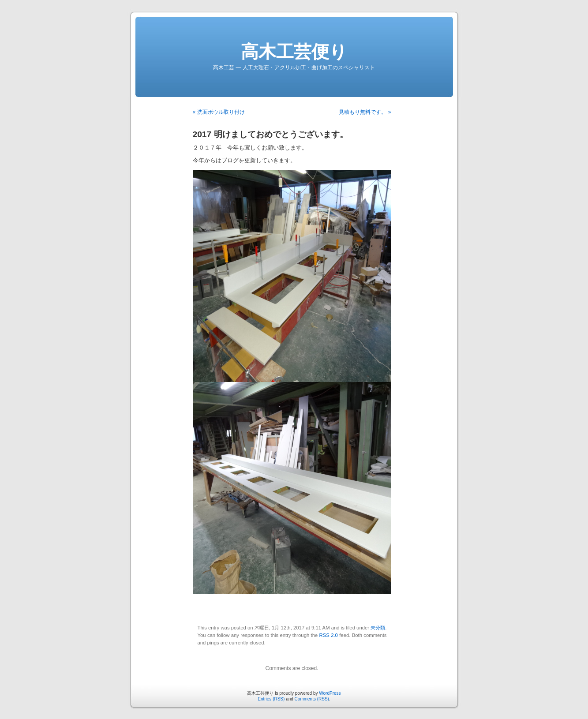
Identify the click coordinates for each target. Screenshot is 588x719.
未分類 (378, 628)
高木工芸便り (294, 52)
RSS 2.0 (329, 635)
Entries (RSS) (271, 699)
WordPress (330, 693)
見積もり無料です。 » (365, 112)
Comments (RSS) (312, 699)
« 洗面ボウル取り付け (219, 112)
